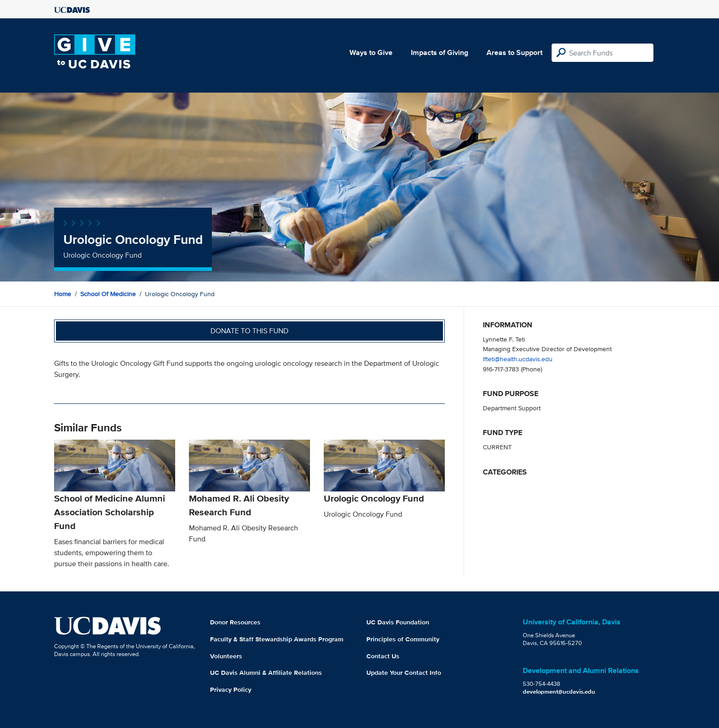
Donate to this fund (249, 331)
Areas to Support (514, 52)
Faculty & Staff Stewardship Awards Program (277, 639)
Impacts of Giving (440, 52)
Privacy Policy (231, 689)
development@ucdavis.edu (559, 692)
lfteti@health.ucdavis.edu (518, 359)
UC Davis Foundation (398, 622)
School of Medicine (108, 294)
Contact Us (383, 656)
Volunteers (226, 656)
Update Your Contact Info (404, 673)
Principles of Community (403, 639)
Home (63, 294)
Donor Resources (235, 622)
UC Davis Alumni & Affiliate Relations (266, 673)
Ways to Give (371, 52)
